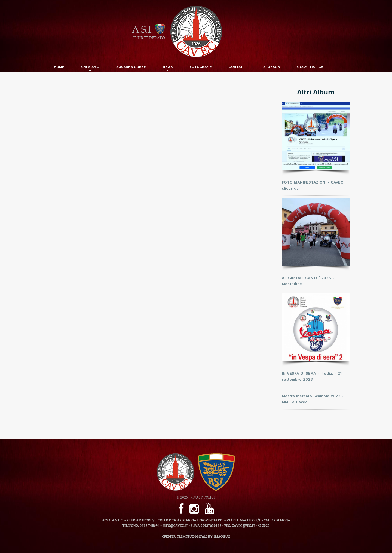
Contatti (238, 67)
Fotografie (201, 67)
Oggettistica (310, 67)
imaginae (222, 537)
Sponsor (272, 67)
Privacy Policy (202, 497)
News (168, 67)
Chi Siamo (90, 67)
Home (59, 67)
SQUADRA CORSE (131, 67)
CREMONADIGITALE (192, 537)
